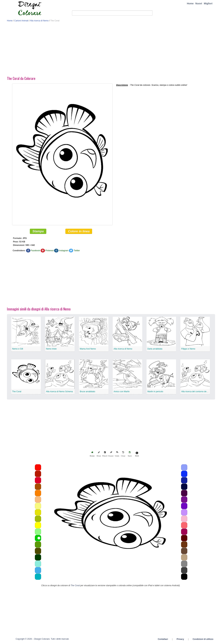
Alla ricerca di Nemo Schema (59, 392)
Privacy (180, 639)
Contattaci (163, 639)
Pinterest (50, 251)
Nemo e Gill (18, 349)
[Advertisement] (111, 50)
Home (190, 3)
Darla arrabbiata (155, 349)
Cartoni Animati (21, 21)
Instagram (64, 251)
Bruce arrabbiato (87, 392)
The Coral (17, 392)
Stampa (38, 231)
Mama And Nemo (88, 349)
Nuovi (199, 3)
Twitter (77, 251)
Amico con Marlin (122, 392)
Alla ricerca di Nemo (39, 21)
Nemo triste (51, 349)
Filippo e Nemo (188, 349)
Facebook (35, 251)
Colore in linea (79, 231)
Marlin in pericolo (155, 392)
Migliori (208, 3)
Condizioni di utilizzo (203, 639)
